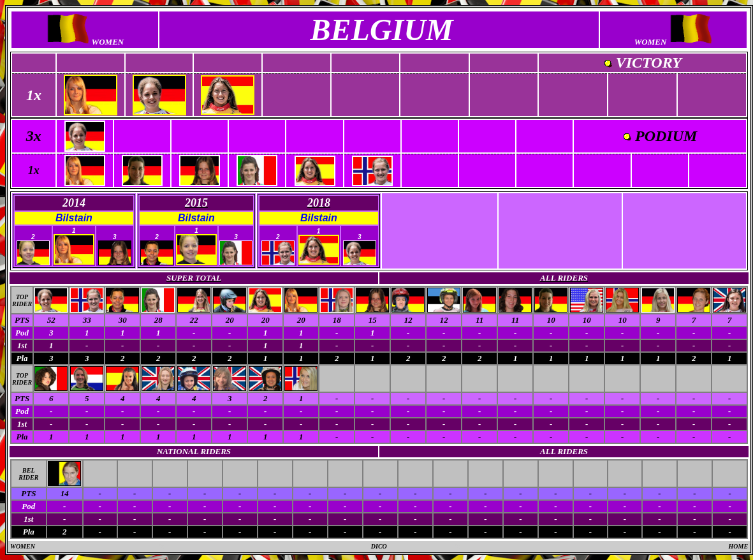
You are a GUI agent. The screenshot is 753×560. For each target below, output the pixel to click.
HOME (739, 546)
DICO (379, 546)
